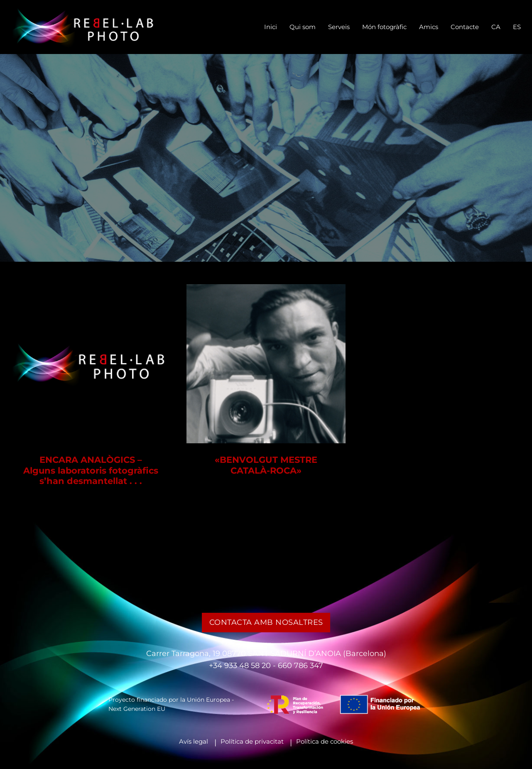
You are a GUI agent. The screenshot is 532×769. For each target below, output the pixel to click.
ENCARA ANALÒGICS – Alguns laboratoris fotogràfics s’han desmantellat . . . (91, 470)
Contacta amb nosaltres (266, 622)
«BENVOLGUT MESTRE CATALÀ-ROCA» (266, 465)
